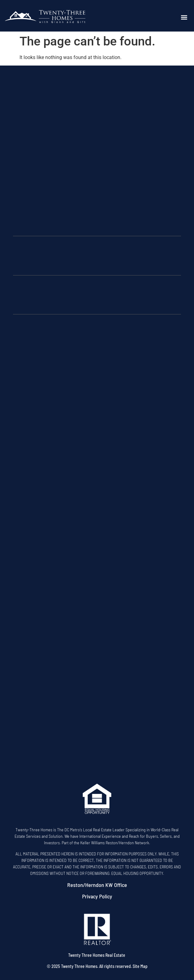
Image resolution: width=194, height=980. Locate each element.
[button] (184, 17)
